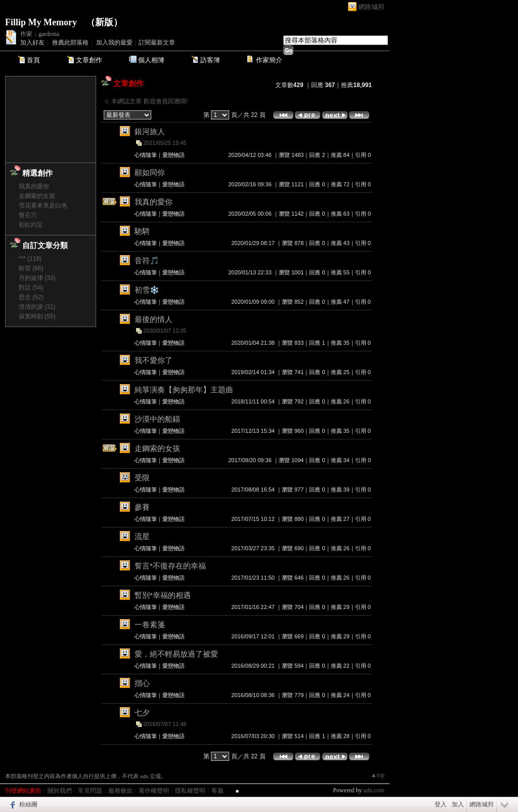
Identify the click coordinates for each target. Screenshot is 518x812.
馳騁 (142, 231)
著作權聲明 (154, 791)
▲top (378, 775)
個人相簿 (151, 60)
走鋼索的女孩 (37, 196)
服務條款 (120, 791)
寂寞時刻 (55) (37, 316)
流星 (142, 536)
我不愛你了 (154, 360)
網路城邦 (371, 7)
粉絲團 (28, 804)
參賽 (142, 507)
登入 (441, 804)
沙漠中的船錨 (157, 419)
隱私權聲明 (190, 791)
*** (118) (30, 259)
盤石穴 (28, 215)
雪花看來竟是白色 (43, 206)
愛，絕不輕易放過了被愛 (176, 654)
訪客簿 (210, 60)
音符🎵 (147, 260)
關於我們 (60, 791)
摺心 (142, 683)
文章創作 (89, 60)
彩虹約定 (31, 225)
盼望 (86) (31, 268)
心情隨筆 (146, 155)
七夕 (142, 713)
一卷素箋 (150, 624)
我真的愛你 (34, 186)
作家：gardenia (40, 34)
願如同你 (150, 172)
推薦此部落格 (70, 43)
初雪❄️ (147, 290)
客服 (218, 791)
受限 (142, 478)
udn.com (374, 790)
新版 (104, 22)
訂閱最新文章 (157, 43)
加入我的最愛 (114, 43)
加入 (458, 804)
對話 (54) (31, 288)
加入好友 (32, 43)
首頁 (33, 60)
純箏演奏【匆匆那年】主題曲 (184, 390)
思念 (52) (31, 297)
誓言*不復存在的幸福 (170, 566)
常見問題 (90, 791)
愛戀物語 (174, 155)
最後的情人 (154, 319)
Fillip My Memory (41, 22)
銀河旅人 (150, 131)
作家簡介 (269, 60)
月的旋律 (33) (37, 278)
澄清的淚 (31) (37, 307)
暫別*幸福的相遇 (163, 595)
